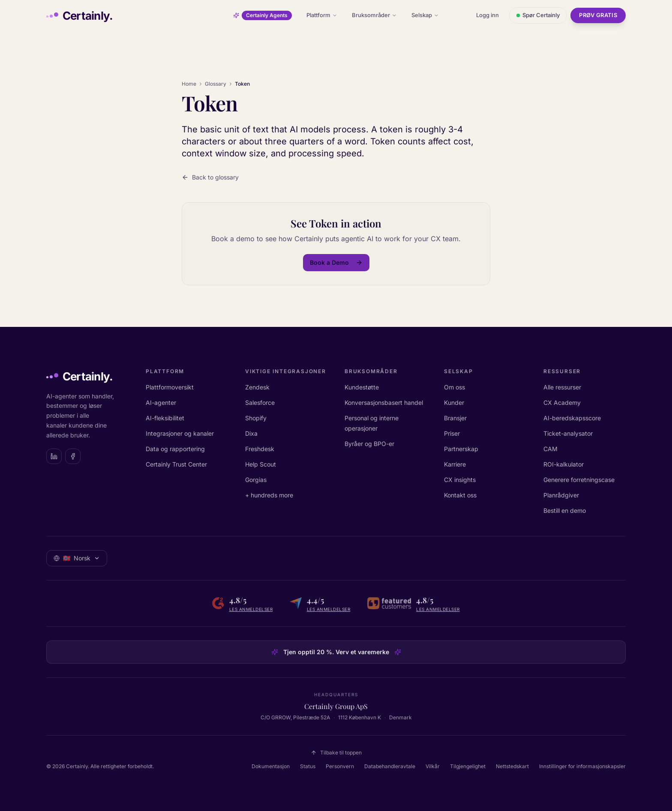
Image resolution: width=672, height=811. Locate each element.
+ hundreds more (269, 495)
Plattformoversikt (170, 387)
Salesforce (260, 403)
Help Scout (261, 464)
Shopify (256, 418)
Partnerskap (461, 449)
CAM (550, 449)
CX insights (460, 480)
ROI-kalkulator (564, 464)
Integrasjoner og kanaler (180, 433)
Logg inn (487, 15)
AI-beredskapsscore (572, 418)
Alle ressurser (562, 387)
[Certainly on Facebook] (73, 456)
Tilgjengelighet (468, 766)
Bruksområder (374, 15)
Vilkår (433, 766)
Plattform (322, 15)
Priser (452, 433)
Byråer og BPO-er (369, 444)
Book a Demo (336, 262)
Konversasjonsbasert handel (384, 403)
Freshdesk (260, 449)
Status (308, 766)
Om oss (454, 387)
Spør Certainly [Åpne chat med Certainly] (538, 15)
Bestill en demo (565, 510)
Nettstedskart (512, 766)
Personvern (340, 766)
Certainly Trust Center (176, 464)
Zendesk (257, 387)
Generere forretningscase (579, 480)
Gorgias (256, 480)
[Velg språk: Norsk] (77, 558)
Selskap (425, 15)
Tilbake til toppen (336, 753)
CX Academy (562, 403)
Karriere (455, 464)
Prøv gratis (598, 15)
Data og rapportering (175, 449)
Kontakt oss (460, 495)
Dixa (251, 433)
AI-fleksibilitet (165, 418)
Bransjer (455, 418)
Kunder (454, 403)
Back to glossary (210, 177)
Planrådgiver (561, 495)
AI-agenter (161, 403)
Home (189, 84)
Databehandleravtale (390, 766)
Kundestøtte (362, 387)
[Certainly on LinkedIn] (54, 456)
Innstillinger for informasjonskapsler (582, 766)
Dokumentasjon (271, 766)
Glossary (216, 84)
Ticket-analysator (568, 433)
